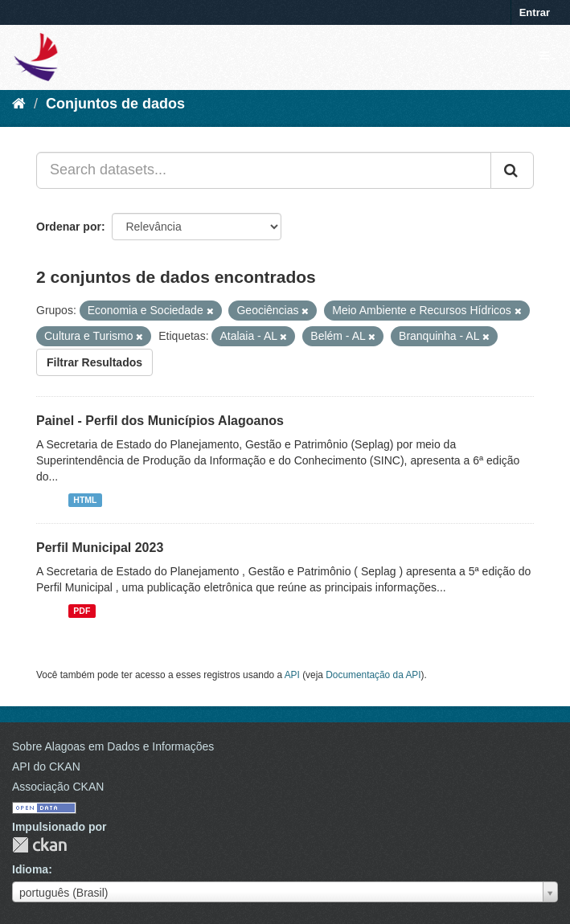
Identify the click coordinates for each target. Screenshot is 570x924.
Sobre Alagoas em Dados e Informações (113, 746)
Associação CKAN (58, 787)
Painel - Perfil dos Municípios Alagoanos (160, 421)
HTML (85, 500)
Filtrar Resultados (94, 362)
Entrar (535, 12)
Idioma (30, 869)
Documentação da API (373, 675)
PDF (82, 611)
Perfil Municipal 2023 (100, 548)
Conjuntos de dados (115, 104)
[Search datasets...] (264, 170)
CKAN (39, 845)
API (292, 675)
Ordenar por (69, 227)
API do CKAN (46, 767)
